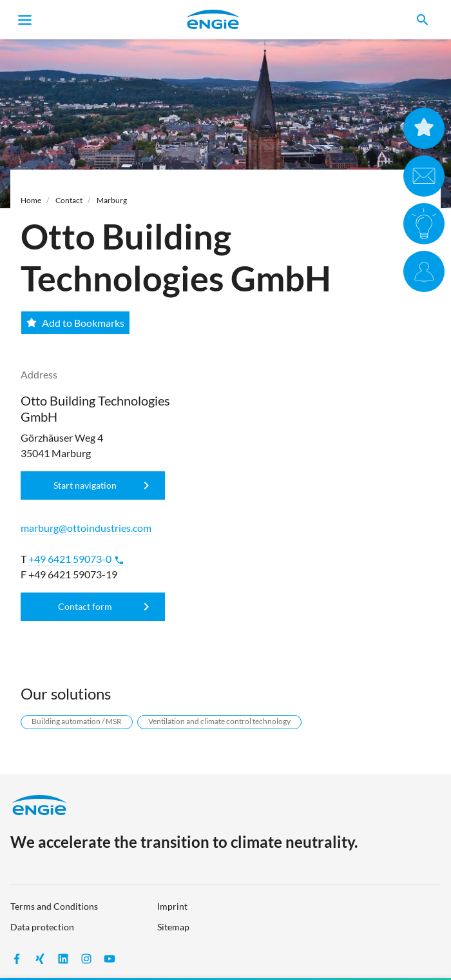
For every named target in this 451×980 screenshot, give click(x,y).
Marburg (112, 200)
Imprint (172, 906)
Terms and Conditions (54, 906)
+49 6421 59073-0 (76, 559)
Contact (69, 200)
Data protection (42, 927)
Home (31, 200)
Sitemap (173, 927)
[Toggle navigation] (25, 20)
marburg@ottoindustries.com (86, 528)
